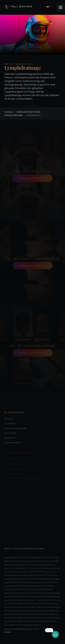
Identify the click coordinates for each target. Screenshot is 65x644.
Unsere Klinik (10, 433)
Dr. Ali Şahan (10, 423)
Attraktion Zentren (13, 443)
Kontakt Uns (10, 438)
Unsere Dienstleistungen (16, 428)
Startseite (9, 419)
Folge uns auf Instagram (32, 178)
